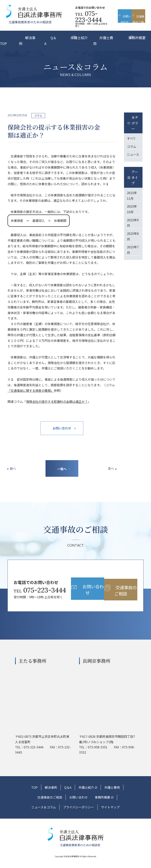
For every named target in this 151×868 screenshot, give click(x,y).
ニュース (133, 153)
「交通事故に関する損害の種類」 (31, 390)
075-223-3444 (89, 17)
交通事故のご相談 (50, 804)
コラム (132, 146)
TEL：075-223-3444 (29, 754)
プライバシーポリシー (78, 814)
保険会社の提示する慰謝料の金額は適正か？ (57, 401)
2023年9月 (133, 221)
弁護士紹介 (79, 38)
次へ (110, 468)
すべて (131, 138)
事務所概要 (137, 38)
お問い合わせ (78, 804)
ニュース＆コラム (44, 814)
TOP (34, 794)
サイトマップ (110, 814)
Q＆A (68, 794)
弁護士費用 (112, 794)
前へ (13, 468)
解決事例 (51, 794)
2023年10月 (132, 207)
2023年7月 (133, 247)
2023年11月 (132, 194)
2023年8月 (133, 234)
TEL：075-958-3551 (93, 754)
